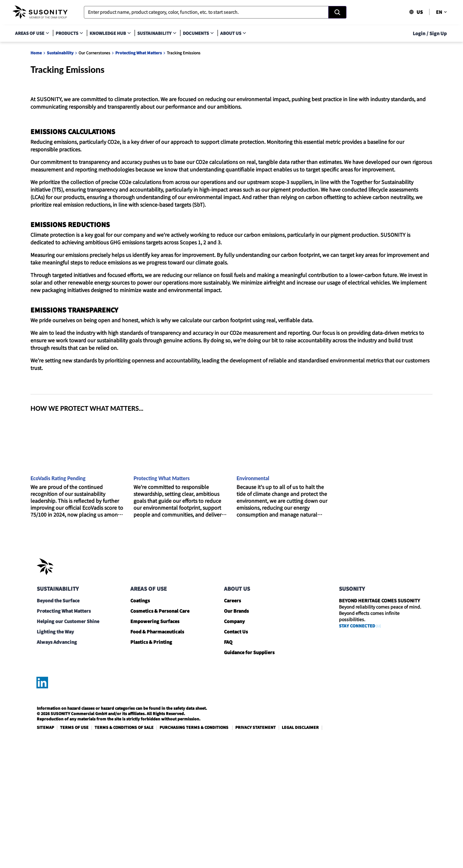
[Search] (337, 12)
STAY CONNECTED (357, 746)
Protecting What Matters (139, 53)
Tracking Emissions (184, 53)
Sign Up (438, 33)
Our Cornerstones (94, 53)
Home (36, 53)
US (416, 12)
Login (419, 33)
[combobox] (215, 12)
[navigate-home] (40, 12)
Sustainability (60, 53)
